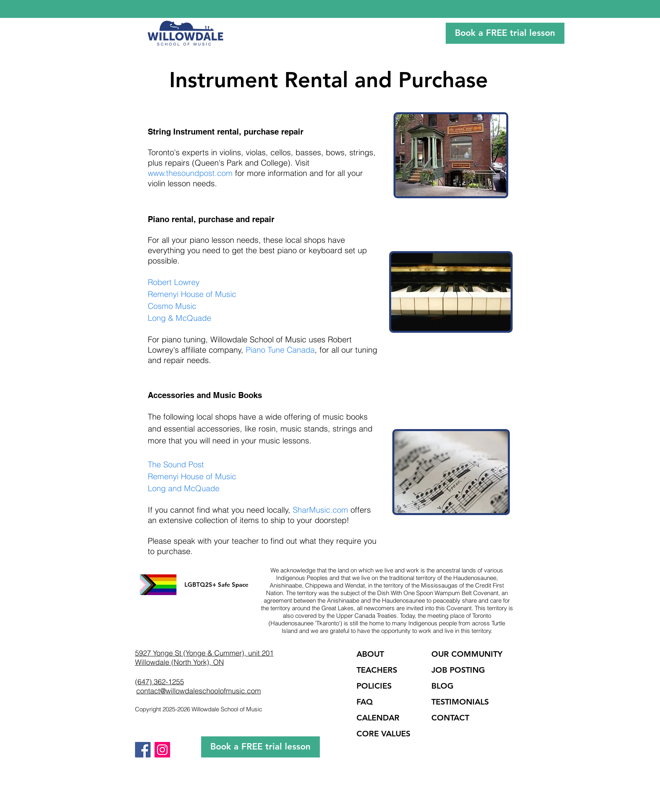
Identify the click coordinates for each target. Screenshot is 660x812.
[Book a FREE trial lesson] (505, 33)
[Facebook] (143, 750)
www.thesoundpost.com (190, 173)
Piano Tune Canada (280, 350)
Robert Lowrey (174, 282)
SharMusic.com (320, 510)
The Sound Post (176, 464)
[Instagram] (162, 750)
